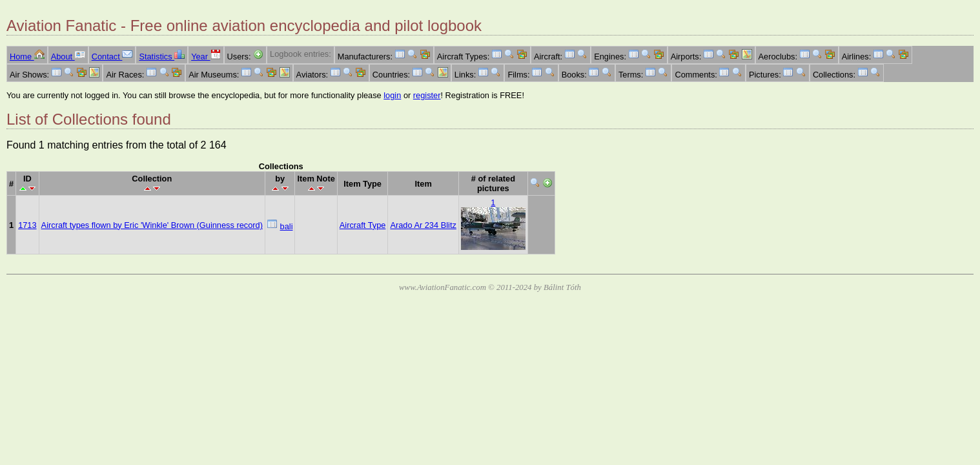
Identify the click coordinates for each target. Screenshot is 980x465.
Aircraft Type (363, 225)
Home (27, 57)
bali (287, 226)
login (392, 95)
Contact (112, 57)
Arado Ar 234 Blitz (423, 225)
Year (206, 57)
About (68, 57)
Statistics (162, 57)
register (427, 95)
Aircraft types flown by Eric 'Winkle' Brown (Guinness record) (152, 225)
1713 (27, 225)
